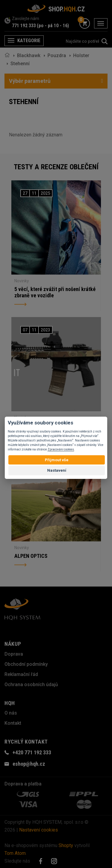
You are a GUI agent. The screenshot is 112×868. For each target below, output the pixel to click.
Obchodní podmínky (26, 664)
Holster (81, 55)
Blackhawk (29, 55)
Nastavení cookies (39, 830)
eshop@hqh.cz (29, 764)
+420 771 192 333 (32, 752)
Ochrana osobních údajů (31, 684)
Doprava (14, 654)
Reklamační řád (21, 674)
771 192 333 (24, 26)
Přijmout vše (57, 460)
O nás (11, 713)
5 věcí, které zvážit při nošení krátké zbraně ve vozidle (55, 292)
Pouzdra (57, 55)
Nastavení (57, 470)
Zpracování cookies (61, 449)
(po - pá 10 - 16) (53, 26)
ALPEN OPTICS (31, 556)
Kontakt (13, 723)
